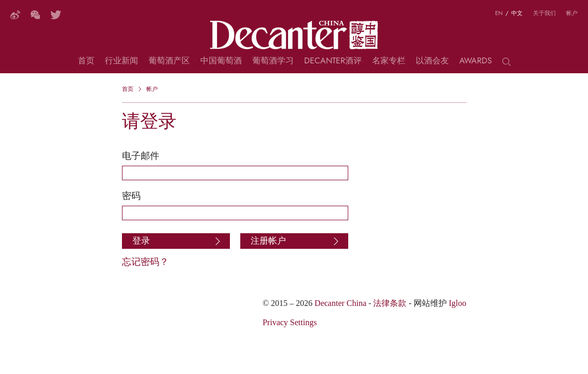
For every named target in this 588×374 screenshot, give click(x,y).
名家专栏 (389, 62)
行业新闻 (121, 62)
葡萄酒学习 (273, 62)
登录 (141, 241)
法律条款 (390, 303)
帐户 (572, 13)
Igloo (458, 303)
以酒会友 (432, 62)
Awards (476, 62)
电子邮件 (141, 156)
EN (499, 13)
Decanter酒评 (333, 62)
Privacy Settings (290, 322)
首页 (86, 62)
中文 (517, 13)
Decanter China (294, 35)
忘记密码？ (145, 262)
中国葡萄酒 (221, 62)
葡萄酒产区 (169, 62)
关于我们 (544, 13)
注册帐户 (268, 241)
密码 (131, 196)
